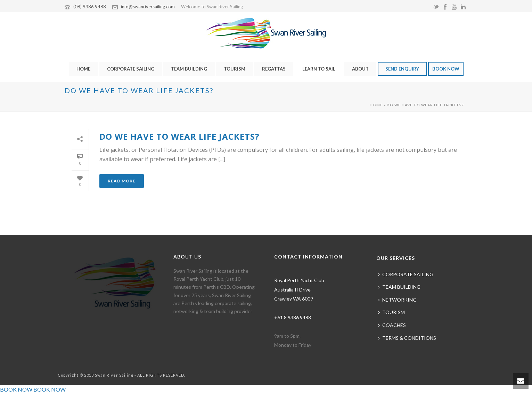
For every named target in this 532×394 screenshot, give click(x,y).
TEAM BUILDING (189, 69)
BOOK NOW (446, 69)
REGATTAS (274, 69)
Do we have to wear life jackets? (179, 136)
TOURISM (235, 69)
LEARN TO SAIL (319, 69)
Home (376, 105)
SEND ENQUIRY (402, 69)
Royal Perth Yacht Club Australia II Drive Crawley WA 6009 (299, 289)
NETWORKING (397, 300)
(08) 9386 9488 (90, 7)
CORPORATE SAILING (131, 69)
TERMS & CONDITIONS (407, 338)
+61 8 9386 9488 (293, 317)
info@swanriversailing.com (148, 7)
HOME (83, 69)
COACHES (392, 325)
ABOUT (360, 69)
